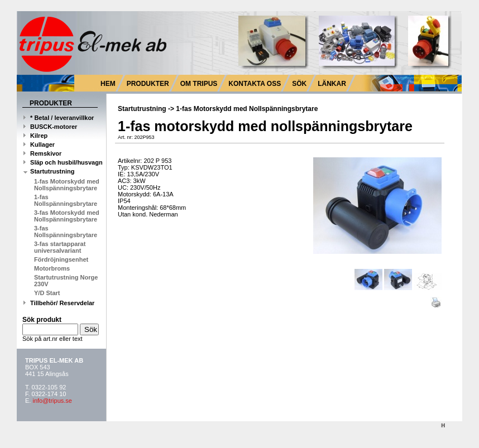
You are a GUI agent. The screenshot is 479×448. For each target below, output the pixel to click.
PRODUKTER (148, 84)
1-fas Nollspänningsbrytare (66, 200)
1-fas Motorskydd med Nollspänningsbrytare (67, 185)
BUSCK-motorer (50, 127)
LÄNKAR (332, 84)
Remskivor (42, 153)
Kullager (39, 144)
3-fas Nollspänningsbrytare (66, 232)
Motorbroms (52, 268)
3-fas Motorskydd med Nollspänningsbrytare (67, 216)
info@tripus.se (52, 401)
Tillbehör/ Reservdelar (59, 303)
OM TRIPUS (199, 84)
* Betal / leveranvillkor (59, 118)
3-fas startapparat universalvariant (60, 247)
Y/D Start (47, 293)
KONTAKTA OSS (255, 84)
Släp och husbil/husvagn (63, 162)
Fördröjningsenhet (61, 259)
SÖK (299, 84)
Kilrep (35, 136)
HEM (108, 84)
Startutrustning (49, 171)
